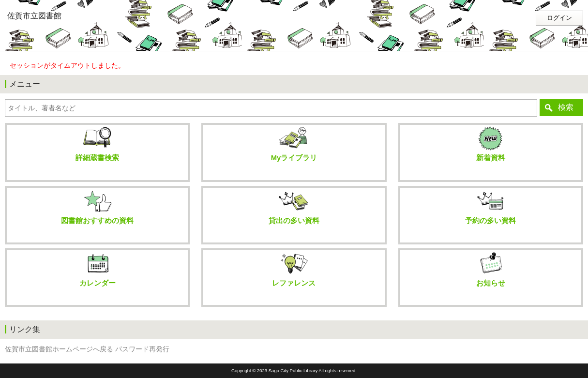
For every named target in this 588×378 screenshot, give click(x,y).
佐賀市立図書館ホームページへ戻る (59, 349)
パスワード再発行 (142, 349)
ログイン (559, 18)
